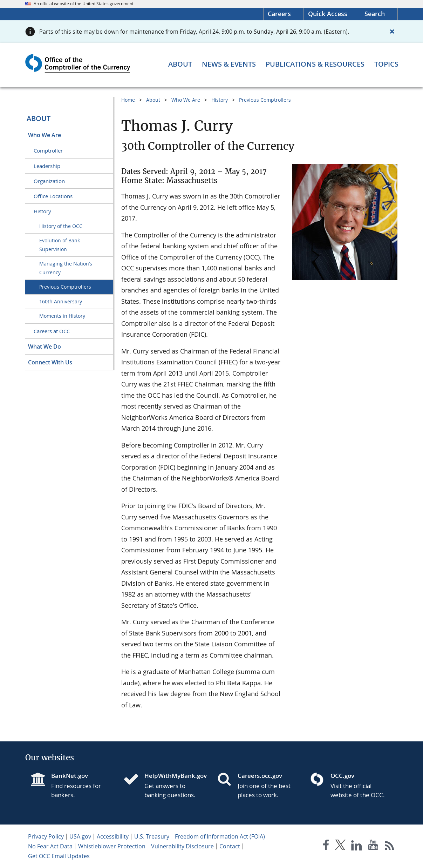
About (39, 118)
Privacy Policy (46, 836)
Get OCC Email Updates (59, 856)
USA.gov (80, 836)
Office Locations (53, 196)
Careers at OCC (52, 331)
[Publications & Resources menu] (315, 64)
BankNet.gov (70, 776)
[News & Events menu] (229, 64)
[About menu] (180, 64)
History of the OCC (61, 226)
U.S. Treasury (152, 836)
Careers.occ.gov (260, 776)
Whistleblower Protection (112, 846)
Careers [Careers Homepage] (279, 14)
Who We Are (45, 135)
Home (128, 100)
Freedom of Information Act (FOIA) (220, 836)
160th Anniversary (61, 301)
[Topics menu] (386, 64)
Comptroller (48, 150)
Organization (49, 181)
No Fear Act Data (50, 846)
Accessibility (113, 836)
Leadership (47, 166)
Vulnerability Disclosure (182, 846)
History (42, 211)
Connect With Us (50, 362)
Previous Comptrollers (65, 287)
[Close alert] (392, 32)
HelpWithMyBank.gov (175, 776)
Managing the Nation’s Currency (66, 268)
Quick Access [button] (328, 14)
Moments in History (62, 316)
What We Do (45, 346)
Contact (230, 846)
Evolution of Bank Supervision (60, 245)
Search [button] (375, 14)
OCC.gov (342, 776)
